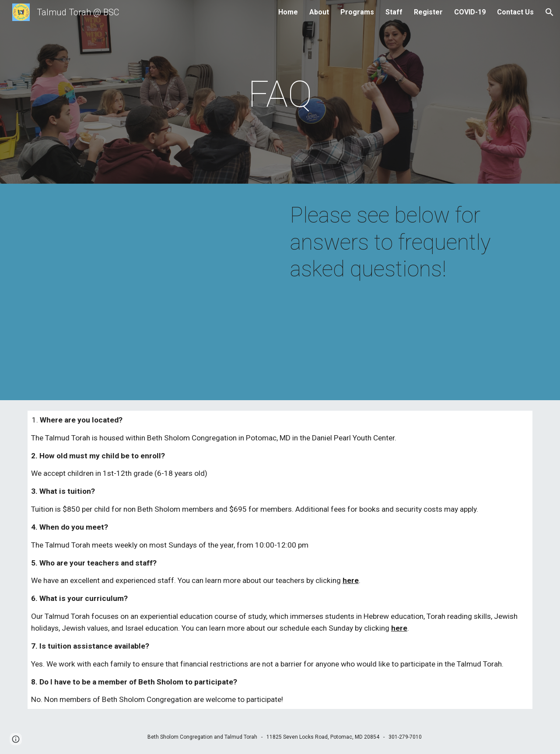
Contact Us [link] (515, 12)
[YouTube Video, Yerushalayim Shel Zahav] (150, 294)
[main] (280, 94)
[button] (549, 12)
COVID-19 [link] (470, 12)
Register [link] (428, 12)
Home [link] (288, 12)
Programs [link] (357, 12)
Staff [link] (394, 12)
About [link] (319, 12)
